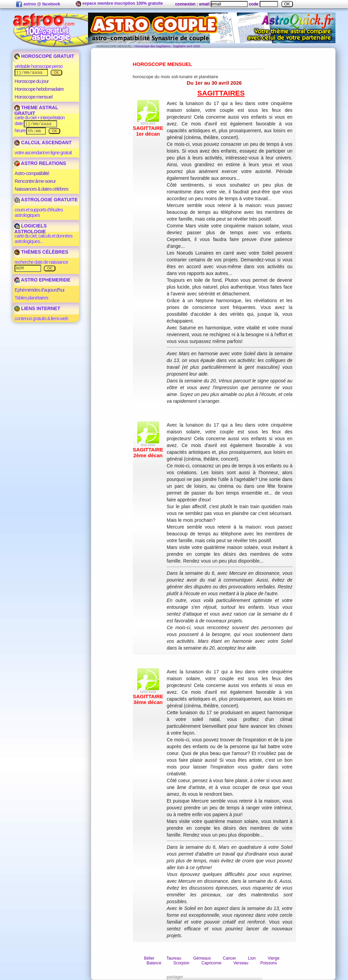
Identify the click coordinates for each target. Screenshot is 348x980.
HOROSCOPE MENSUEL (114, 46)
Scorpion (181, 963)
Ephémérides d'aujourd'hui (39, 290)
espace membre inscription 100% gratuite (119, 4)
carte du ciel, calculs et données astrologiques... (44, 239)
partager (175, 977)
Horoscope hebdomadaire (39, 89)
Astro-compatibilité (32, 173)
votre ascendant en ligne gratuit (43, 153)
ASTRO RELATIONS (40, 163)
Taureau (174, 958)
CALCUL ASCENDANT (43, 142)
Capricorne (212, 963)
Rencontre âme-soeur (35, 181)
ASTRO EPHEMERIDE (42, 280)
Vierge (274, 958)
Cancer (230, 958)
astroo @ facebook (38, 4)
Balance (154, 963)
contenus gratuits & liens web (41, 319)
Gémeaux (202, 958)
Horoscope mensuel (34, 97)
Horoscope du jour (32, 81)
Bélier (149, 958)
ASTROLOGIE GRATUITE (46, 200)
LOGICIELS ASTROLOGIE (30, 229)
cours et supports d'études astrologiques (39, 212)
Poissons (269, 963)
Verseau (241, 963)
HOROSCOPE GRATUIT (44, 56)
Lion (252, 958)
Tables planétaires (31, 298)
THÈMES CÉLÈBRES (41, 252)
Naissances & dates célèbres (41, 189)
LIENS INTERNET (37, 308)
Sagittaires (221, 93)
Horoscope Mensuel (163, 64)
